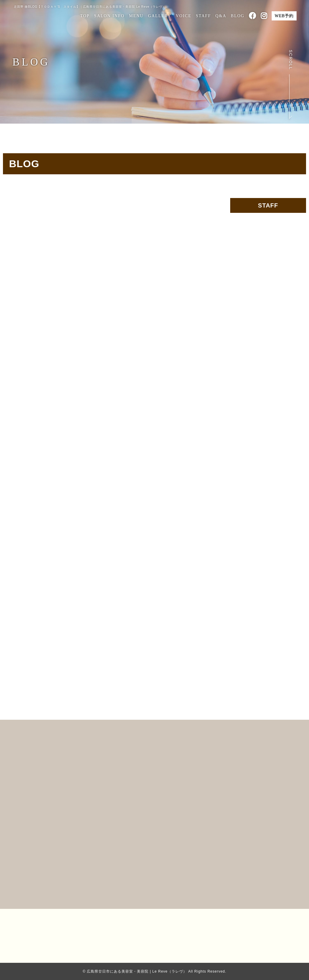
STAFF (203, 16)
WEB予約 (284, 16)
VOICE (184, 16)
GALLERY (160, 16)
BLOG (238, 16)
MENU (136, 16)
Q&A (221, 16)
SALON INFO (109, 16)
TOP (85, 16)
